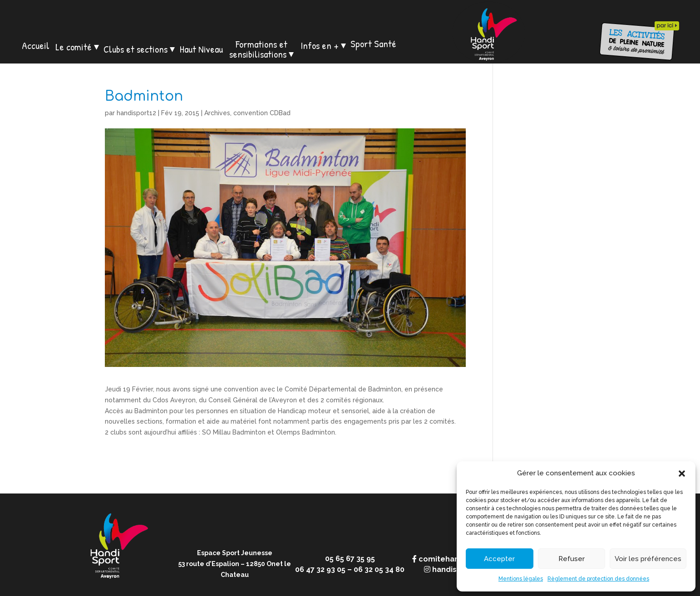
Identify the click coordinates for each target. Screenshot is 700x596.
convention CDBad (262, 113)
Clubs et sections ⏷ (139, 49)
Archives (217, 113)
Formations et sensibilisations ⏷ (261, 49)
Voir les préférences (648, 559)
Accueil (36, 45)
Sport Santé (373, 44)
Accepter (499, 559)
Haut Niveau (201, 49)
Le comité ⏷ (77, 47)
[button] (682, 474)
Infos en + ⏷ (323, 45)
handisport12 (136, 113)
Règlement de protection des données (598, 579)
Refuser (572, 559)
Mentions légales (521, 579)
